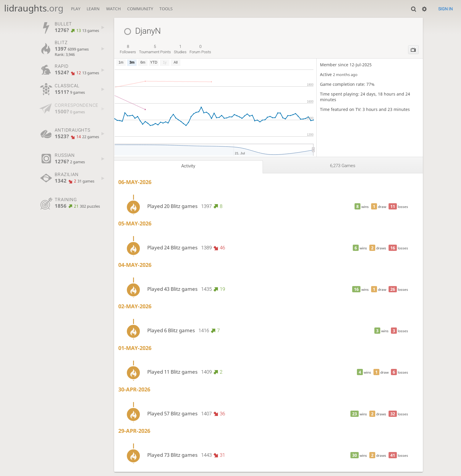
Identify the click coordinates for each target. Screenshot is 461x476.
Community (140, 9)
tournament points (155, 49)
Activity (188, 166)
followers (128, 49)
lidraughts (34, 8)
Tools (166, 9)
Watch (113, 9)
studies (180, 49)
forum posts (200, 49)
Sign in (445, 9)
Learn (93, 9)
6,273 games (343, 166)
